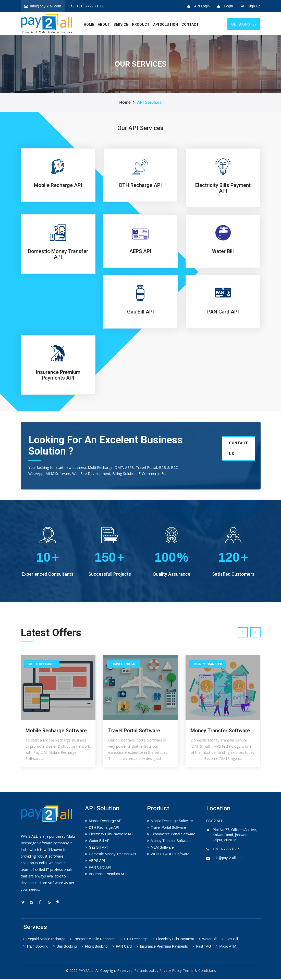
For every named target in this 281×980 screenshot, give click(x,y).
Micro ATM (226, 948)
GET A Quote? (244, 24)
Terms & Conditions (199, 972)
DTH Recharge (134, 940)
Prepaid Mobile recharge (44, 940)
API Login (199, 6)
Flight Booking (95, 948)
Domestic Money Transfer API (58, 254)
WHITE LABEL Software (170, 855)
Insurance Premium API (108, 875)
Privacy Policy (170, 972)
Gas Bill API (140, 312)
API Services (149, 102)
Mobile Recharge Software (56, 732)
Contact (190, 24)
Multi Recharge (42, 665)
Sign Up (251, 6)
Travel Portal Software (134, 732)
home (89, 24)
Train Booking (36, 948)
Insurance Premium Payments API (58, 375)
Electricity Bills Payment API (223, 188)
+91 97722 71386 (88, 6)
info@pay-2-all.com (43, 6)
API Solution (166, 24)
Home (125, 102)
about (104, 24)
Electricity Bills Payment (173, 940)
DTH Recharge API (140, 185)
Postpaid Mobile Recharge (93, 940)
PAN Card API (223, 312)
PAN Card (122, 948)
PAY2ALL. (87, 972)
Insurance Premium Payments (162, 948)
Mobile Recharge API (58, 185)
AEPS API (140, 251)
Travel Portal (124, 665)
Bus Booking (65, 948)
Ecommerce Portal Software (173, 835)
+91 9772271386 (226, 850)
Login (225, 6)
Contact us (239, 448)
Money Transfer (208, 665)
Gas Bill (230, 940)
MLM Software (162, 848)
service (121, 24)
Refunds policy (146, 972)
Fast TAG (202, 948)
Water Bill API (100, 842)
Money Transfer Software (220, 732)
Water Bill (223, 251)
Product (141, 24)
